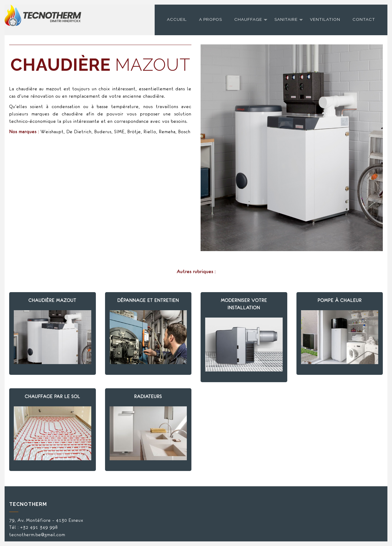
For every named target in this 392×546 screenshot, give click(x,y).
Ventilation (325, 19)
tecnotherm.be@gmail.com (37, 535)
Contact (364, 19)
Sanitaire (286, 19)
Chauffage (248, 19)
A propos (211, 19)
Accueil (177, 19)
